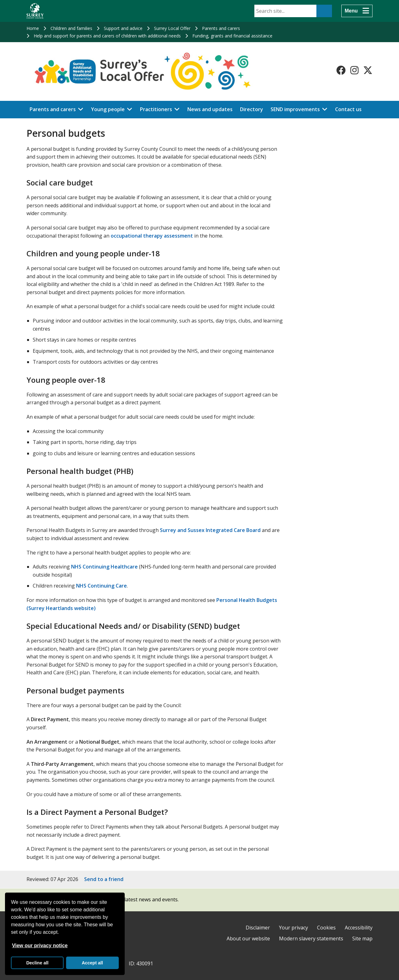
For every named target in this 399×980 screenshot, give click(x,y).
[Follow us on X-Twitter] (368, 70)
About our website (248, 938)
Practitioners (156, 109)
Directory (252, 109)
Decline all (37, 963)
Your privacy (293, 928)
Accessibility (359, 928)
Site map (362, 938)
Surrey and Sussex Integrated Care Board (211, 530)
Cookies (326, 928)
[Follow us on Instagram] (354, 70)
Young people (108, 109)
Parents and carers (221, 28)
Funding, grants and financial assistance (232, 36)
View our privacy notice (40, 946)
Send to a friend (104, 879)
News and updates (210, 109)
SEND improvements (295, 109)
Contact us (348, 109)
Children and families (71, 28)
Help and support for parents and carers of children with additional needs (107, 36)
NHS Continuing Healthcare (104, 567)
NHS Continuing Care (101, 586)
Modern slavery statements (311, 938)
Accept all (92, 963)
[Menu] (357, 11)
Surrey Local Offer (172, 28)
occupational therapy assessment (152, 236)
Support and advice (123, 28)
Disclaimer (258, 928)
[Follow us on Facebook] (341, 70)
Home (33, 28)
